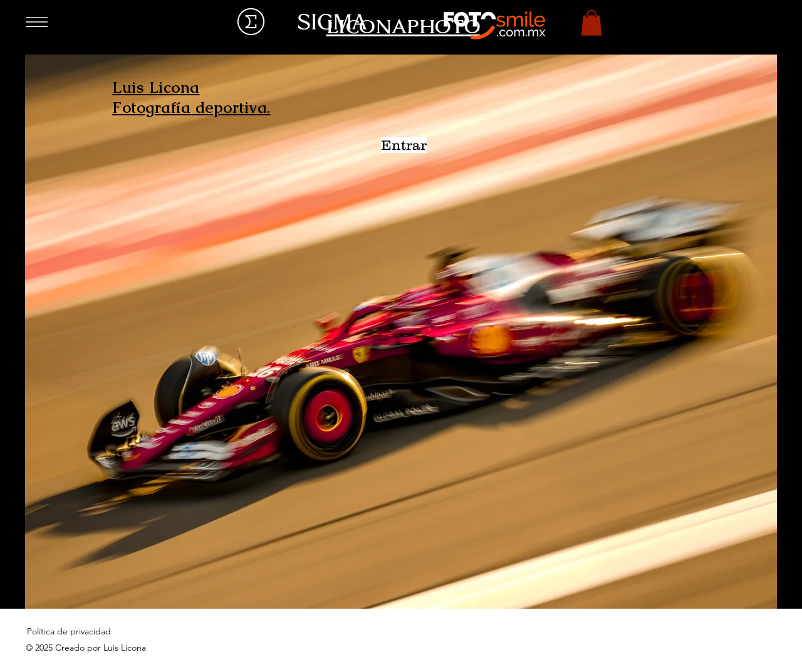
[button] (37, 22)
